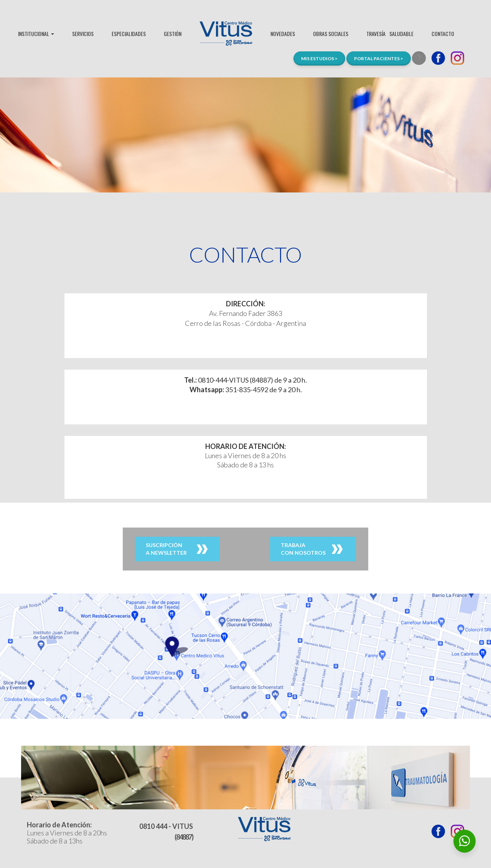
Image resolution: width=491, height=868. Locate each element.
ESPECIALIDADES (129, 34)
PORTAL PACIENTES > (379, 58)
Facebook (438, 58)
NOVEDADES (283, 34)
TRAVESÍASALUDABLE (390, 34)
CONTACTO (443, 34)
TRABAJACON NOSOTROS (303, 549)
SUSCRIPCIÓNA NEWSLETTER (166, 549)
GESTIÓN (173, 34)
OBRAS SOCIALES (331, 34)
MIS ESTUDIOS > (319, 58)
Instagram (457, 58)
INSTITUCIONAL (36, 34)
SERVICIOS (83, 34)
